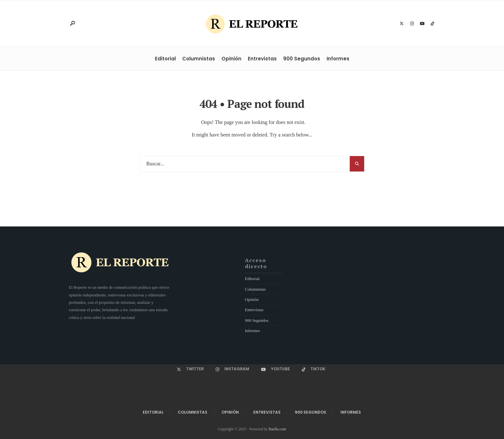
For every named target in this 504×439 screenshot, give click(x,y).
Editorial (165, 59)
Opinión (231, 59)
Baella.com (277, 429)
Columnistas (199, 59)
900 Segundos (302, 59)
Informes (338, 59)
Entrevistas (262, 59)
